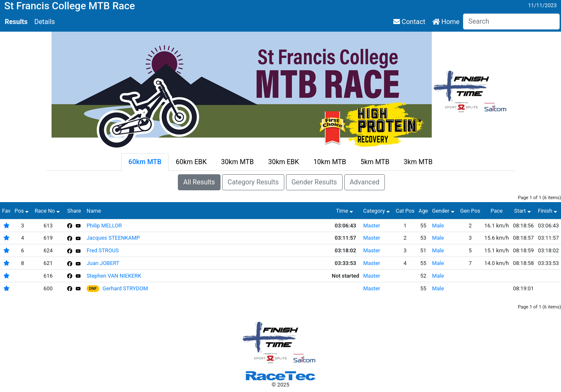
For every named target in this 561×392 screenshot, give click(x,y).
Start (523, 211)
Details (45, 22)
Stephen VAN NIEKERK (114, 276)
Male (438, 226)
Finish (548, 211)
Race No (48, 211)
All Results (199, 182)
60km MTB (145, 162)
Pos (22, 211)
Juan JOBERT (103, 263)
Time (345, 211)
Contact (409, 22)
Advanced (365, 182)
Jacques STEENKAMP (113, 238)
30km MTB (237, 162)
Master (372, 226)
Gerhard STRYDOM (125, 288)
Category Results (253, 182)
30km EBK (284, 162)
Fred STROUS (103, 250)
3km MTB (418, 162)
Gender (444, 211)
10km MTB (330, 162)
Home (446, 22)
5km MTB (375, 162)
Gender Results (314, 182)
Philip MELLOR (104, 226)
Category (377, 211)
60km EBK (191, 162)
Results (16, 22)
